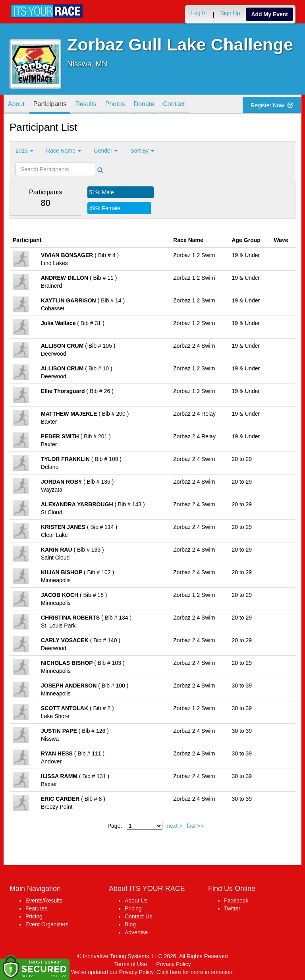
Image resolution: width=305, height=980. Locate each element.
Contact (174, 105)
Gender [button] (106, 151)
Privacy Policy (173, 964)
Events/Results (44, 901)
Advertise (136, 932)
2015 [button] (24, 151)
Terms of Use (131, 964)
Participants (50, 105)
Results (86, 105)
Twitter (232, 908)
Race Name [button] (64, 151)
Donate (144, 105)
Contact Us (138, 916)
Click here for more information (194, 972)
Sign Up (230, 13)
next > (175, 826)
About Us (136, 901)
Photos (115, 105)
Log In (199, 13)
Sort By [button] (142, 151)
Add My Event (269, 14)
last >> (195, 826)
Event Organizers (47, 924)
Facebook (236, 901)
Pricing (34, 916)
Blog (130, 924)
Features (36, 908)
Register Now (272, 105)
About (16, 105)
